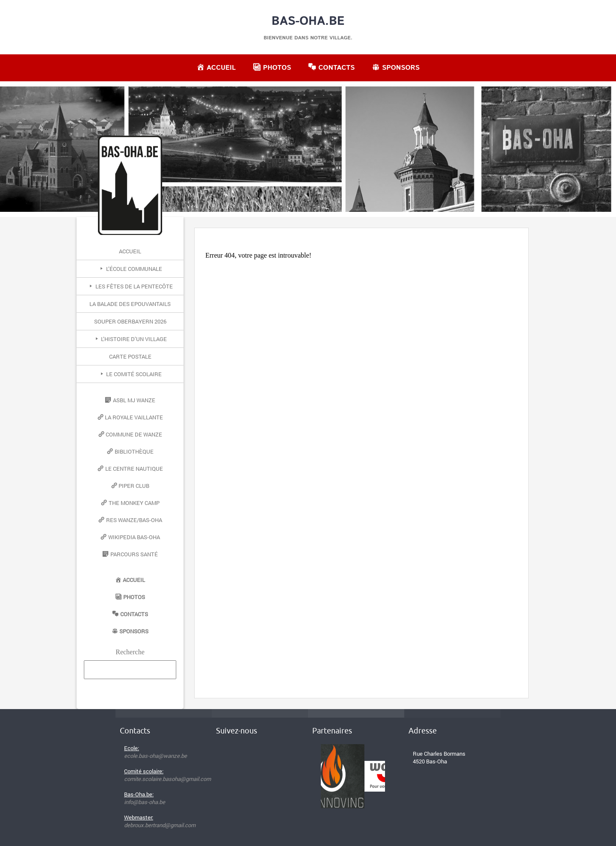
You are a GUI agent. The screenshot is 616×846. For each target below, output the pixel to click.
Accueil (130, 251)
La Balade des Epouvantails (130, 304)
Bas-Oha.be (308, 21)
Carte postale (130, 356)
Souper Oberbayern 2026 (130, 321)
